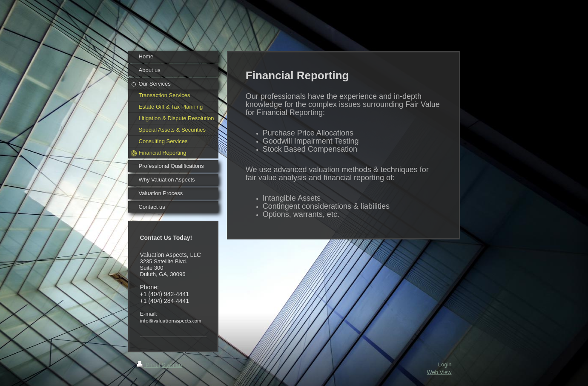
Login (445, 364)
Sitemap (172, 365)
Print (148, 365)
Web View (439, 372)
